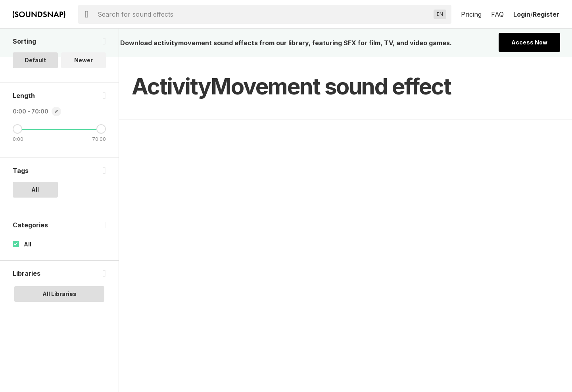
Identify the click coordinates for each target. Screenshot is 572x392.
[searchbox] (264, 14)
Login (522, 14)
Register (546, 14)
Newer (83, 60)
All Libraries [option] (60, 294)
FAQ (497, 14)
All (28, 244)
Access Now (529, 42)
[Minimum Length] (17, 129)
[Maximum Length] (101, 129)
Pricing (471, 14)
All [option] (35, 189)
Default (35, 60)
